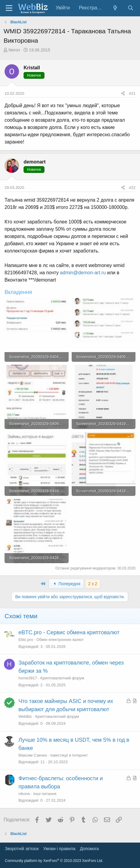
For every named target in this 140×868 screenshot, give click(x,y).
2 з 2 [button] (93, 584)
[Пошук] (130, 8)
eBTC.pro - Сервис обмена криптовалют (69, 632)
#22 (132, 188)
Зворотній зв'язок (22, 849)
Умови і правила (59, 849)
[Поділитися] (123, 94)
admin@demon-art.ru (83, 273)
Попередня (66, 584)
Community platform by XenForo (54, 861)
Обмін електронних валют (60, 640)
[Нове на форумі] (115, 8)
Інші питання (45, 794)
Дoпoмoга (89, 849)
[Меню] (9, 8)
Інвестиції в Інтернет (69, 755)
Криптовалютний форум (62, 678)
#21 (132, 93)
